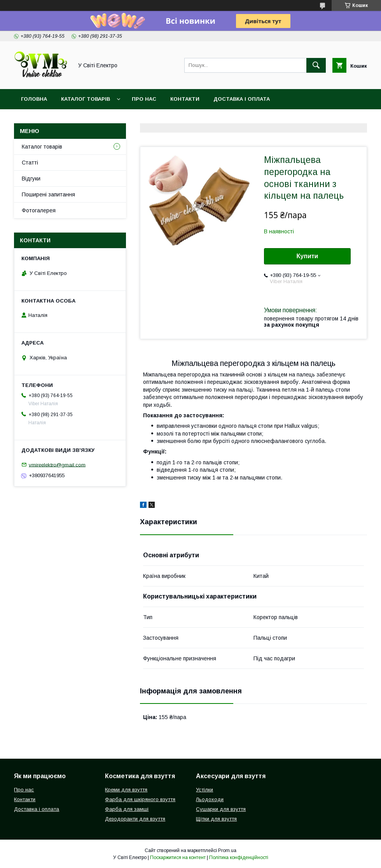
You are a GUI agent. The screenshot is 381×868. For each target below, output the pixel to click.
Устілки (204, 790)
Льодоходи (210, 799)
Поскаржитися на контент (178, 857)
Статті (30, 163)
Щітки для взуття (216, 819)
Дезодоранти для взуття (135, 819)
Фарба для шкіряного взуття (140, 799)
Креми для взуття (126, 790)
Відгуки (31, 178)
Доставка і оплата (242, 99)
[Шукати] (316, 65)
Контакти (185, 99)
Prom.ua (227, 850)
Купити (308, 256)
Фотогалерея (39, 210)
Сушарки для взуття (221, 809)
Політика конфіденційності (239, 857)
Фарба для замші (127, 809)
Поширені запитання (48, 194)
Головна (34, 99)
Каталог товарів (86, 99)
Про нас (144, 99)
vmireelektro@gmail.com (57, 465)
